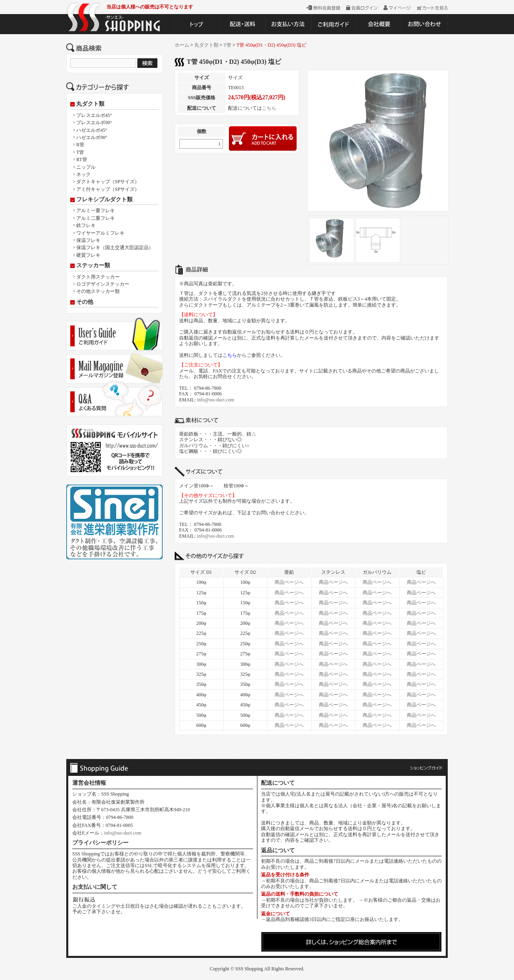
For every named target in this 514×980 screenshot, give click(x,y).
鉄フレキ (86, 225)
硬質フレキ (88, 255)
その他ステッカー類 (98, 291)
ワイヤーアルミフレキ (100, 233)
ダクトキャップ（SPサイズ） (108, 182)
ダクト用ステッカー (98, 277)
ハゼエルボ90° (92, 137)
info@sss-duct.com (215, 400)
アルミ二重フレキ (96, 218)
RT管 (82, 160)
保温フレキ (88, 240)
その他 (85, 302)
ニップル (86, 167)
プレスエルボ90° (94, 123)
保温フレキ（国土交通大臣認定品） (115, 248)
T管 (80, 152)
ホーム (182, 45)
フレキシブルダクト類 (104, 200)
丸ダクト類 (90, 104)
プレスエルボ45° (94, 115)
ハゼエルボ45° (92, 130)
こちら (269, 108)
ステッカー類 (93, 266)
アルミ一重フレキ (96, 211)
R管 (80, 145)
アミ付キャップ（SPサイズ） (108, 189)
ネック (84, 174)
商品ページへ (289, 582)
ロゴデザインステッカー (103, 284)
